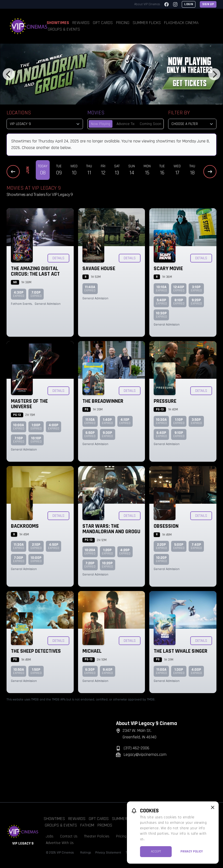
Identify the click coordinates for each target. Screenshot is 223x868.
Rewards (81, 23)
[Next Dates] (210, 172)
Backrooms (25, 526)
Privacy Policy (192, 851)
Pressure (165, 401)
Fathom (87, 825)
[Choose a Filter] (192, 124)
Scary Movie (168, 269)
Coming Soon (151, 124)
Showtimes (58, 23)
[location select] (45, 124)
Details (58, 258)
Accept (156, 851)
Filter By (179, 113)
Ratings (86, 853)
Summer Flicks (147, 23)
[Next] (214, 74)
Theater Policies (97, 836)
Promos (105, 825)
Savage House (99, 269)
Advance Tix (126, 124)
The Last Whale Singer (181, 651)
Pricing (123, 23)
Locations (19, 113)
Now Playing (101, 124)
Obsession (166, 526)
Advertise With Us (60, 843)
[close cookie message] (213, 807)
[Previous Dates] (13, 172)
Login (189, 4)
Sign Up (208, 4)
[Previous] (9, 74)
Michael (92, 651)
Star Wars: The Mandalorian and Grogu (111, 529)
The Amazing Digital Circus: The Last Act (35, 271)
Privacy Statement (108, 853)
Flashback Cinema (181, 23)
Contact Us (69, 836)
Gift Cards (103, 23)
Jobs (50, 836)
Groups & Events (64, 29)
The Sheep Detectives (36, 651)
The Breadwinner (103, 401)
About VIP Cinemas (147, 4)
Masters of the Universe (29, 404)
